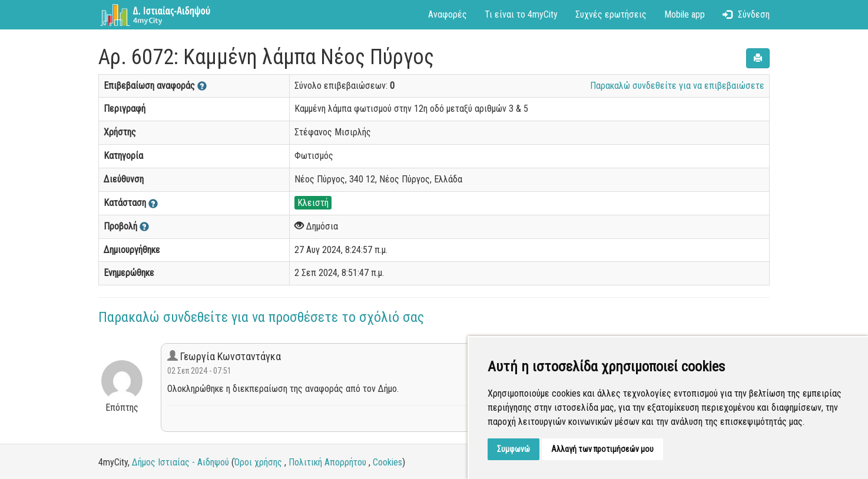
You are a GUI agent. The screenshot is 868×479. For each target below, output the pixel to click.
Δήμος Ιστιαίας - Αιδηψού (180, 462)
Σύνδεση (746, 14)
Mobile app (685, 14)
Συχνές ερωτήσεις (611, 14)
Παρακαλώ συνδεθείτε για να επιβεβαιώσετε (677, 86)
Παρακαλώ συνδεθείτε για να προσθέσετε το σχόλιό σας (261, 317)
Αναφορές (448, 14)
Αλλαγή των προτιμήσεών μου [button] (602, 449)
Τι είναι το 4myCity (521, 14)
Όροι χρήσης (258, 462)
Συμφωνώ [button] (513, 449)
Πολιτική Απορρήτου (327, 462)
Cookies (387, 462)
